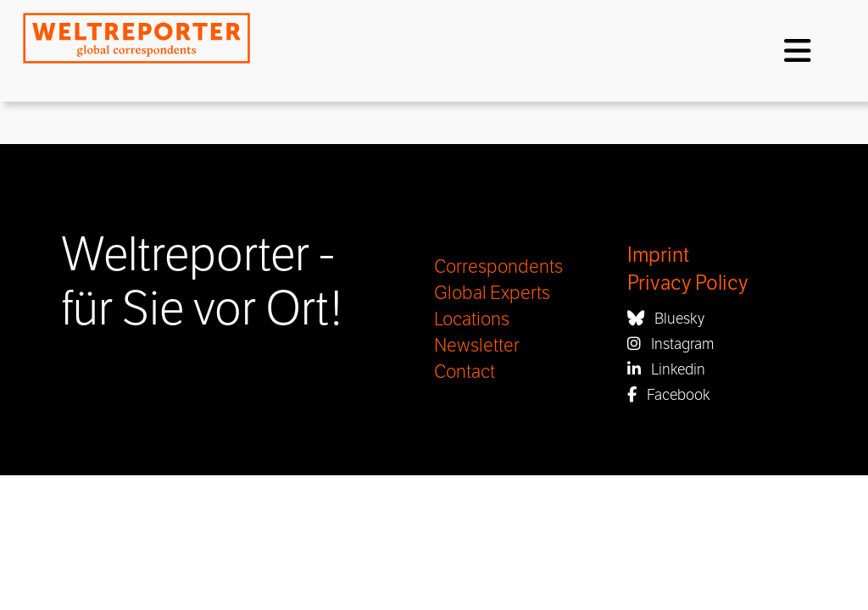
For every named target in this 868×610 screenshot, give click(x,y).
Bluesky (666, 319)
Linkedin (666, 369)
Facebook (669, 395)
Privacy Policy (687, 283)
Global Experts (492, 293)
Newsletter (477, 346)
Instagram (670, 344)
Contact (465, 372)
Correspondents (498, 267)
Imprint (658, 255)
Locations (472, 319)
